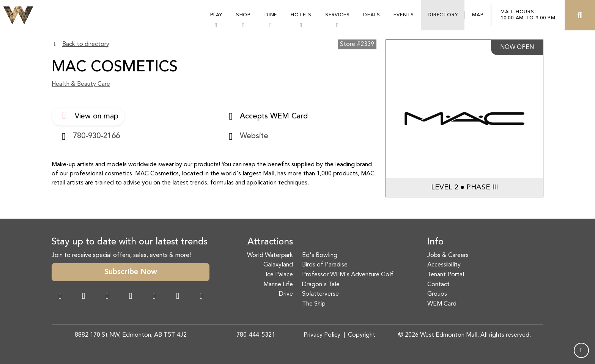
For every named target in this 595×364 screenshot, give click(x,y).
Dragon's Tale (321, 285)
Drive (286, 294)
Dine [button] (271, 15)
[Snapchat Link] (107, 297)
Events (404, 15)
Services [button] (337, 15)
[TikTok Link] (178, 297)
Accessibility (444, 265)
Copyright (362, 335)
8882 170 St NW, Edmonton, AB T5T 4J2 (131, 335)
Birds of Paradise (325, 265)
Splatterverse (320, 294)
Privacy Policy (322, 335)
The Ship (314, 304)
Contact (438, 285)
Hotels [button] (301, 15)
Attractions (270, 242)
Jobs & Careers (448, 255)
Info (435, 242)
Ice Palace (279, 275)
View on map (88, 115)
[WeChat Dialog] (154, 297)
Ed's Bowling (320, 255)
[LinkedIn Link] (201, 297)
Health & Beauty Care (81, 84)
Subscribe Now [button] (131, 272)
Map (478, 15)
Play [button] (216, 15)
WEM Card (442, 304)
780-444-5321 (256, 335)
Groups (437, 294)
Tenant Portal (446, 275)
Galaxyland (278, 265)
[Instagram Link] (83, 297)
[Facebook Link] (60, 297)
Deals (371, 15)
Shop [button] (243, 15)
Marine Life (278, 285)
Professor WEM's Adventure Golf (348, 275)
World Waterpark (270, 255)
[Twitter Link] (131, 297)
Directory (443, 15)
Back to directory (86, 44)
